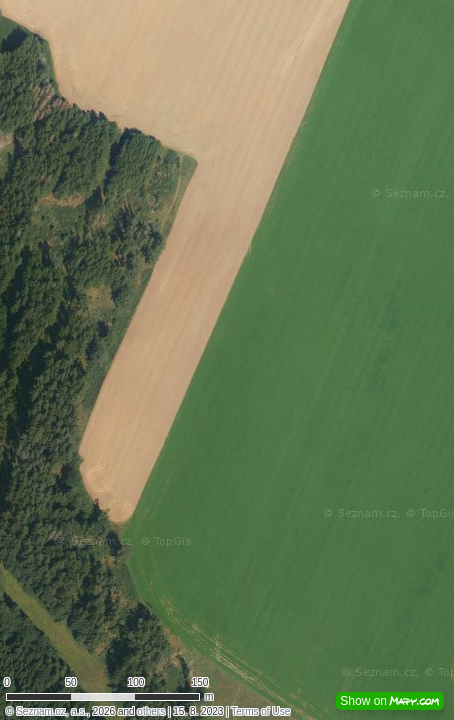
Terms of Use (260, 711)
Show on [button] (390, 701)
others (151, 711)
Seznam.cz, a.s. (51, 711)
